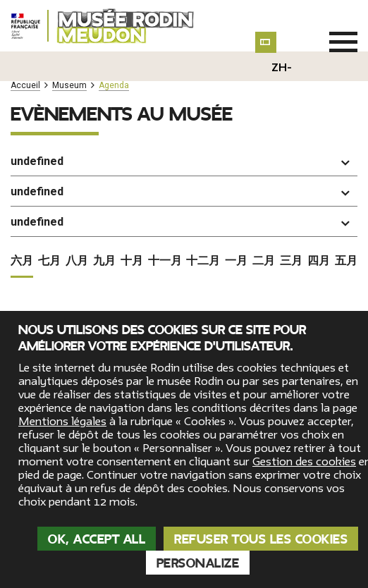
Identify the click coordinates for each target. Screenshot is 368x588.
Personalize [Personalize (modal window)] (198, 563)
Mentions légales (62, 422)
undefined (37, 161)
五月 (346, 230)
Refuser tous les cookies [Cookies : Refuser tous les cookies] (261, 539)
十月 (132, 230)
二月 (264, 230)
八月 (77, 230)
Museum (69, 86)
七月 (49, 230)
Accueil (25, 86)
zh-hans (282, 79)
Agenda (114, 86)
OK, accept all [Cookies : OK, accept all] (97, 539)
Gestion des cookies (304, 462)
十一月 (165, 230)
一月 (236, 230)
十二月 (203, 230)
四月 (319, 230)
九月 (104, 230)
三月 (291, 230)
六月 (22, 230)
